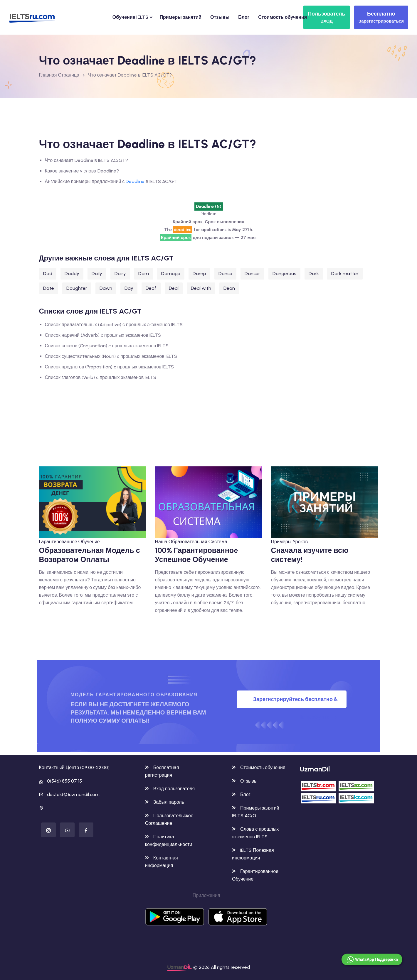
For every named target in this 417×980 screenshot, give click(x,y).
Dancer (252, 274)
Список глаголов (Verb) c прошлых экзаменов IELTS (101, 377)
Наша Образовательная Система (191, 542)
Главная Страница (59, 75)
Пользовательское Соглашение (169, 819)
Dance (225, 274)
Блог (244, 17)
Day (129, 288)
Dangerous (284, 274)
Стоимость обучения (283, 17)
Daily (97, 274)
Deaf (151, 288)
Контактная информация (162, 862)
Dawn (106, 288)
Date (49, 288)
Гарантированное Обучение (69, 542)
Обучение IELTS (131, 17)
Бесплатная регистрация (162, 771)
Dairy (120, 274)
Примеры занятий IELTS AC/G (256, 812)
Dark (314, 274)
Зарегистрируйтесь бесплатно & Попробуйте (295, 702)
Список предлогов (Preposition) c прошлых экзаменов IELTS (110, 367)
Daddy (72, 274)
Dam (144, 274)
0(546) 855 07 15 (64, 781)
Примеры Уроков (289, 542)
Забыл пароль (165, 802)
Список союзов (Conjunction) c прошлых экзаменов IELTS (107, 346)
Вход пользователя (170, 789)
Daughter (77, 288)
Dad (48, 274)
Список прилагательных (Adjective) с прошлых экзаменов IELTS (114, 325)
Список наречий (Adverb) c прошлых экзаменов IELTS (103, 335)
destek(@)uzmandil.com (73, 794)
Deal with (201, 288)
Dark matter (345, 274)
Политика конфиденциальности (169, 841)
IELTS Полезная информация (253, 854)
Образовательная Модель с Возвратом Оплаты (90, 555)
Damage (171, 274)
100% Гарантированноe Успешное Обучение (197, 555)
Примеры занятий (180, 17)
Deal (174, 288)
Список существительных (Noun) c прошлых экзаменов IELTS (111, 356)
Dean (229, 288)
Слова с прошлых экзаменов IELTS (255, 833)
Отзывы (220, 17)
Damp (199, 274)
